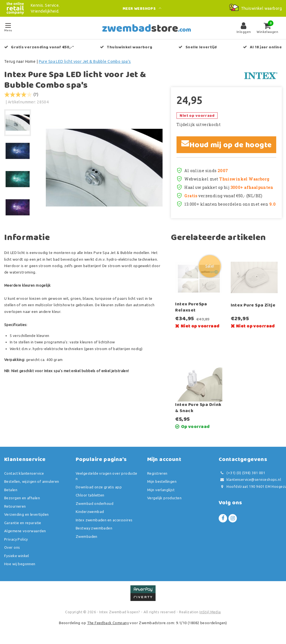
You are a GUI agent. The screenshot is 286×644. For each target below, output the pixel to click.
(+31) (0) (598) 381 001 (242, 473)
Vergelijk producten (164, 498)
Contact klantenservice (24, 473)
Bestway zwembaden (94, 528)
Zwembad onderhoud (95, 503)
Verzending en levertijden (27, 514)
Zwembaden (87, 536)
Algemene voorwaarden (25, 531)
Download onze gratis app (99, 487)
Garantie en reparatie (23, 523)
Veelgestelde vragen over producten (107, 476)
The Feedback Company (108, 623)
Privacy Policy (16, 539)
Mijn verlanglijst (161, 490)
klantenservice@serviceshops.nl (250, 480)
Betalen (11, 490)
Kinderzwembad (90, 512)
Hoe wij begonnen (20, 564)
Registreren (157, 473)
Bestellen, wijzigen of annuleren (32, 481)
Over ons (12, 547)
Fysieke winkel (17, 556)
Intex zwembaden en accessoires (104, 520)
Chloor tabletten (90, 495)
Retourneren (15, 506)
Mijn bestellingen (162, 481)
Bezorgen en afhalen (22, 498)
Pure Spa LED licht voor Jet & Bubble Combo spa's (85, 61)
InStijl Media (210, 612)
